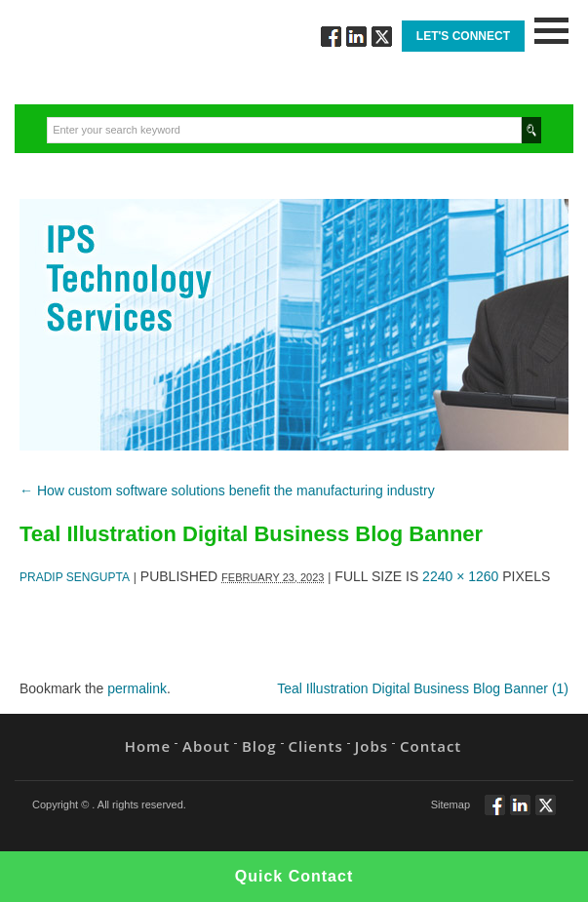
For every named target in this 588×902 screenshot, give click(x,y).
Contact (431, 746)
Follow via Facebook (331, 37)
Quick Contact (294, 876)
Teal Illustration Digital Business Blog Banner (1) (423, 688)
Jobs (372, 746)
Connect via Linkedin (356, 37)
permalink (137, 688)
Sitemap (451, 804)
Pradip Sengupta (75, 577)
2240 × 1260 (460, 576)
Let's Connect (463, 36)
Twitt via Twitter (382, 37)
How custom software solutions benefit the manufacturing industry (227, 490)
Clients (316, 746)
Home (148, 746)
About (206, 746)
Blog (259, 746)
